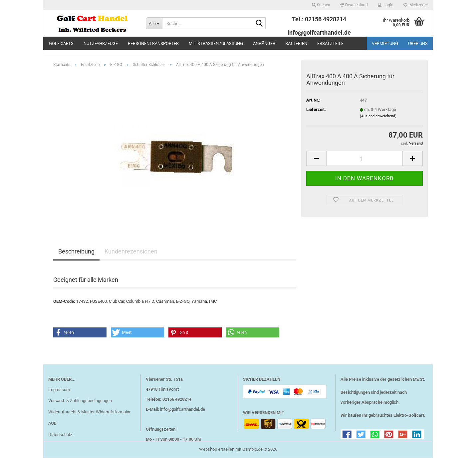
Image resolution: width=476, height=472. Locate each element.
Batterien (296, 43)
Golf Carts (61, 43)
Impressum (59, 394)
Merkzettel (416, 5)
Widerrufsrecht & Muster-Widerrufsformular (89, 417)
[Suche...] (154, 23)
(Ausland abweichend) (378, 121)
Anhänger (264, 43)
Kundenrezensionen (131, 256)
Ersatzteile (330, 43)
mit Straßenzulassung (216, 43)
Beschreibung (76, 256)
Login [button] (386, 5)
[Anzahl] (364, 163)
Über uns (418, 43)
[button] (354, 5)
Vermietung (385, 43)
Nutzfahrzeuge (101, 43)
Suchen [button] (321, 5)
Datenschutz (60, 440)
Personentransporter (153, 43)
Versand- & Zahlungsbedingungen (80, 406)
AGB (52, 428)
